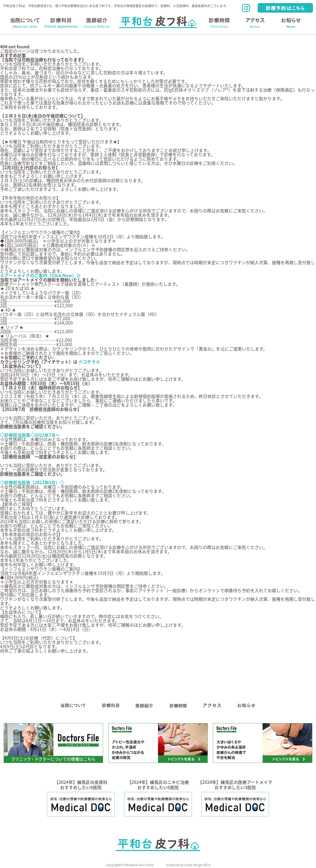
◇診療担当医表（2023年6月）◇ (32, 482)
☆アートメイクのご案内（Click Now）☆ (40, 275)
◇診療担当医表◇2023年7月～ (30, 435)
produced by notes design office (188, 865)
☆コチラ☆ (90, 362)
